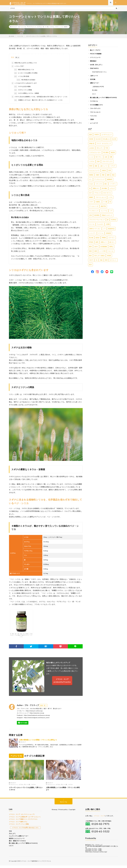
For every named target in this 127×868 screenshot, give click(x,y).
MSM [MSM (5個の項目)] (91, 169)
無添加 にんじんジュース (16, 839)
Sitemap (55, 812)
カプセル (39, 28)
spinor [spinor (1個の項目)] (96, 249)
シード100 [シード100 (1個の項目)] (102, 254)
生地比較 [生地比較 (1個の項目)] (108, 236)
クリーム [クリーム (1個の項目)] (101, 236)
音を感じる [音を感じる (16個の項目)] (106, 142)
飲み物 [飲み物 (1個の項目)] (91, 240)
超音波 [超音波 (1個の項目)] (97, 240)
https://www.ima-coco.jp (37, 715)
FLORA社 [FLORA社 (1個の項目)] (114, 222)
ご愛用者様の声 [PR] (98, 88)
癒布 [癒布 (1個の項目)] (90, 249)
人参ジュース (94, 77)
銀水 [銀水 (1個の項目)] (90, 267)
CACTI (11, 846)
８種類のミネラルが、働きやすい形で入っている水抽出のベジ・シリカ (38, 102)
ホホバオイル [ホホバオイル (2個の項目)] (107, 195)
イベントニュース (96, 59)
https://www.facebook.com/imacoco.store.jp (37, 717)
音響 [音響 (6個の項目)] (111, 160)
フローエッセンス (96, 115)
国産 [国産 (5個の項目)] (96, 169)
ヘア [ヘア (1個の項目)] (111, 213)
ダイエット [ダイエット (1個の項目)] (113, 263)
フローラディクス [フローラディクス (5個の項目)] (107, 164)
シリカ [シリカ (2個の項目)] (110, 200)
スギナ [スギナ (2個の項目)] (91, 204)
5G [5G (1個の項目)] (97, 263)
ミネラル (52, 28)
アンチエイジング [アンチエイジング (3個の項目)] (99, 182)
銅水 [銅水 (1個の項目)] (90, 258)
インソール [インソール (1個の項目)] (104, 213)
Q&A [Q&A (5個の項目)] (98, 164)
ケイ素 (47, 28)
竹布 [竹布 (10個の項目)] (107, 151)
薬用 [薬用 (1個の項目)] (97, 245)
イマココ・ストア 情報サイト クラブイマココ (22, 821)
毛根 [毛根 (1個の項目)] (101, 263)
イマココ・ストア (99, 818)
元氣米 (92, 122)
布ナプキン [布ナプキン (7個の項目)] (99, 160)
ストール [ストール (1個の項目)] (92, 227)
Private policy (63, 812)
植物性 (66, 28)
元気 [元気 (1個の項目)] (90, 218)
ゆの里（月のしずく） (97, 66)
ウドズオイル (94, 104)
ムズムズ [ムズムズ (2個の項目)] (112, 191)
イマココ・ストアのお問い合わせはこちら (25, 829)
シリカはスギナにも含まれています (24, 85)
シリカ (61, 28)
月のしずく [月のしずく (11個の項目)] (100, 151)
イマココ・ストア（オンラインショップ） (21, 817)
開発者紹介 (94, 63)
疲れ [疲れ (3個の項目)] (106, 186)
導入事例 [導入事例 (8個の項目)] (106, 155)
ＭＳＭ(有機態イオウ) (97, 108)
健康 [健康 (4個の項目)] (108, 178)
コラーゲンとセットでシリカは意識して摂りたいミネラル (26, 791)
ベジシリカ (23, 28)
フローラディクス (96, 111)
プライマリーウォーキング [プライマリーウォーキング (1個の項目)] (97, 222)
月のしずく (12, 835)
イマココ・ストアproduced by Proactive (62, 682)
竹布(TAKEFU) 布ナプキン (100, 73)
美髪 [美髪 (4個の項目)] (103, 178)
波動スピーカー (95, 84)
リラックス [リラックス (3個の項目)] (99, 186)
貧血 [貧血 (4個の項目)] (113, 178)
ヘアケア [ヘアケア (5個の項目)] (113, 169)
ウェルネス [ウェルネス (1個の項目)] (100, 227)
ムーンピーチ (94, 126)
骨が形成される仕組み (26, 82)
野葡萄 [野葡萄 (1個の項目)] (104, 240)
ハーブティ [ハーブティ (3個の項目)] (113, 186)
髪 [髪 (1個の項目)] (108, 222)
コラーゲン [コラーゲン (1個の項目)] (111, 240)
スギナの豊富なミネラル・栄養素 (26, 95)
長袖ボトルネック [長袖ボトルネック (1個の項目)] (107, 218)
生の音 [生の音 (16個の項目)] (114, 142)
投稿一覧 (43, 707)
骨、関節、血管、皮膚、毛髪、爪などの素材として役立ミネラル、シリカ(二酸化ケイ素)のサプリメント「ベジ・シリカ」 (21, 625)
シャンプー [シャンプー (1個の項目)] (92, 236)
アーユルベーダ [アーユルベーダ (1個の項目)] (94, 209)
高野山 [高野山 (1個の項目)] (111, 249)
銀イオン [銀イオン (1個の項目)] (112, 245)
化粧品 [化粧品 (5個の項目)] (104, 173)
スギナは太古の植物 (22, 88)
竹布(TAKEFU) (95, 70)
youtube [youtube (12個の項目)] (92, 151)
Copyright (72, 812)
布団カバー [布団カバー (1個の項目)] (104, 245)
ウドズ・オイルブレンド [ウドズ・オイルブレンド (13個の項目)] (104, 146)
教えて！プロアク (96, 52)
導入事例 (95, 91)
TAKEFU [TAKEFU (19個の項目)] (97, 137)
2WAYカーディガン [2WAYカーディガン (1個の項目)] (95, 231)
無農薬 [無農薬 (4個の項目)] (91, 178)
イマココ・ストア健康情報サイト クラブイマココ (36, 864)
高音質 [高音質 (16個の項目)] (91, 142)
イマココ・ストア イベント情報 (18, 826)
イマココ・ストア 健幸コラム (17, 824)
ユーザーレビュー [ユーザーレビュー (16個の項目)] (107, 137)
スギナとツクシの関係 (23, 92)
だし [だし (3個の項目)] (90, 182)
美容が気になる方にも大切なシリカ (24, 65)
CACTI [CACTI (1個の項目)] (91, 263)
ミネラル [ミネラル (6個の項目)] (92, 164)
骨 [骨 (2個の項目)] (110, 204)
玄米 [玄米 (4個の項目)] (110, 173)
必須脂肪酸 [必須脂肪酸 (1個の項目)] (104, 249)
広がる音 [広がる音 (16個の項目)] (98, 142)
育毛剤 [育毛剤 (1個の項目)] (91, 245)
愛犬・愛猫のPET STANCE (17, 842)
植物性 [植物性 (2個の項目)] (91, 200)
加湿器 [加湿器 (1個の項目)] (109, 258)
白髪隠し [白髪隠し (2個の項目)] (98, 204)
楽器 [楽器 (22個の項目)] (90, 137)
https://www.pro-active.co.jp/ (98, 854)
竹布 (10, 833)
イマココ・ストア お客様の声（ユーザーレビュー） (24, 819)
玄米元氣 (93, 81)
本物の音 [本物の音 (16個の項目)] (92, 146)
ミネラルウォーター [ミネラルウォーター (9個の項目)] (95, 155)
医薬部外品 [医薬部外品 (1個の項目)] (111, 231)
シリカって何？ (18, 68)
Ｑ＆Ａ (94, 95)
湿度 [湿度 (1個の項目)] (96, 254)
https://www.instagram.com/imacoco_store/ (37, 719)
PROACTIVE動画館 (96, 55)
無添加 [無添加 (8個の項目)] (113, 155)
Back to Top (64, 804)
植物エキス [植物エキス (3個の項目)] (96, 191)
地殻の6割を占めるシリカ (24, 71)
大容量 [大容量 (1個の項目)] (108, 227)
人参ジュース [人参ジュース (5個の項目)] (104, 169)
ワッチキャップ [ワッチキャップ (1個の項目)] (94, 213)
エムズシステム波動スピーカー (18, 837)
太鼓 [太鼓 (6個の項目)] (106, 160)
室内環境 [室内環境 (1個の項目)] (97, 218)
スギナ (57, 28)
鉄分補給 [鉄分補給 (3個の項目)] (104, 191)
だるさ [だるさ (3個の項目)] (91, 186)
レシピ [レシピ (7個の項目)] (91, 160)
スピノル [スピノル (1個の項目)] (111, 254)
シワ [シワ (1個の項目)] (104, 231)
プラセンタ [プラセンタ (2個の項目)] (97, 195)
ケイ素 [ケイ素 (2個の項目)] (105, 204)
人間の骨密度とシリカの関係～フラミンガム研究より (38, 742)
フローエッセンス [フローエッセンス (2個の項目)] (101, 200)
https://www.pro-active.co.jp (34, 713)
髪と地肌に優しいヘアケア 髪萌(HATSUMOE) (22, 844)
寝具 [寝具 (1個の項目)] (90, 254)
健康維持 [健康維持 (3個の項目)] (110, 182)
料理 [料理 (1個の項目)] (106, 263)
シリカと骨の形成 (22, 78)
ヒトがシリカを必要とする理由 (26, 75)
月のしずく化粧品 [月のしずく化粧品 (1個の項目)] (99, 258)
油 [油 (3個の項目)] (90, 191)
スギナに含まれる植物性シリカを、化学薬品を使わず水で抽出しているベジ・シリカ (39, 99)
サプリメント (33, 28)
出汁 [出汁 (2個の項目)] (90, 195)
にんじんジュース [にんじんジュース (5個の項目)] (94, 173)
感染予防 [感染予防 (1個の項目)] (103, 209)
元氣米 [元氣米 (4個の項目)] (97, 178)
